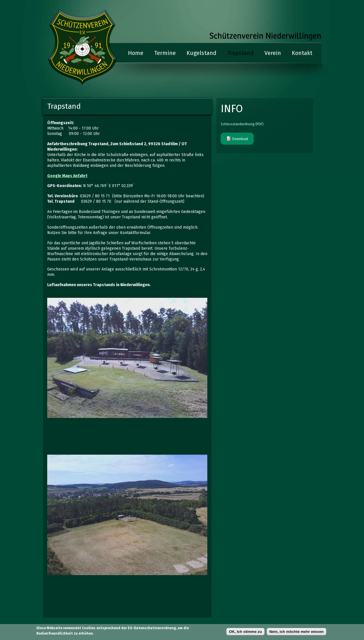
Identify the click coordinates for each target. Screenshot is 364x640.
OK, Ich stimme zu (245, 632)
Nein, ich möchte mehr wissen (296, 632)
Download (240, 139)
